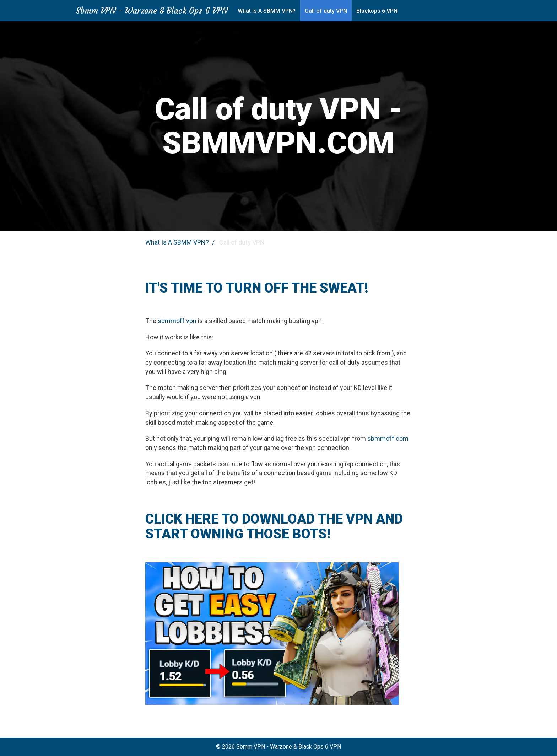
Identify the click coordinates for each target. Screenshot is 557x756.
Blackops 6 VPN (377, 11)
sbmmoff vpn (177, 321)
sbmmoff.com (388, 438)
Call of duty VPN (326, 11)
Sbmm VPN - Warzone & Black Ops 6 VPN (152, 11)
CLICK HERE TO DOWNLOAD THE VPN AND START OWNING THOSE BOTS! (274, 526)
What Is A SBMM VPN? (267, 11)
